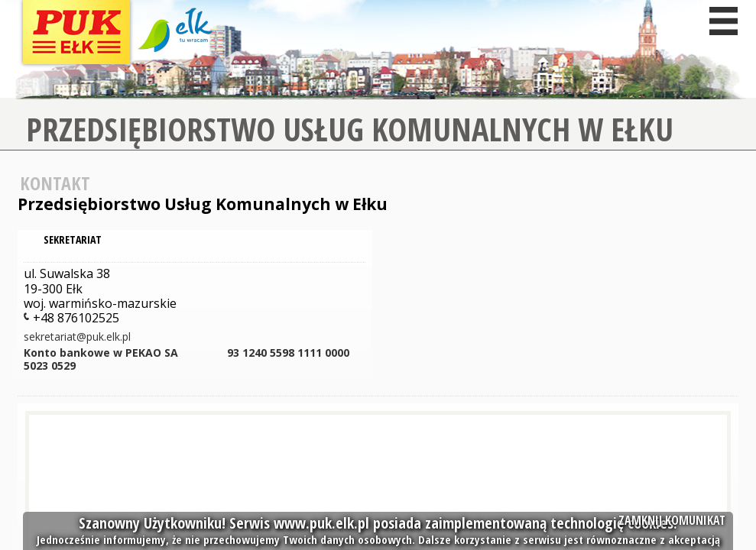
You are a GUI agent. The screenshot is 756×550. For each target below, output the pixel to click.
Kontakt (55, 183)
